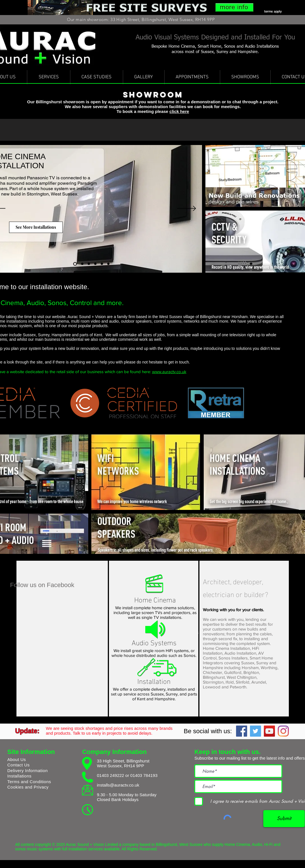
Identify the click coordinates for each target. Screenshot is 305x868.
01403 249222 (110, 775)
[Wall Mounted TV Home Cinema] (95, 264)
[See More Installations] (36, 227)
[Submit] (284, 819)
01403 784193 (144, 775)
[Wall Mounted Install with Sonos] (82, 264)
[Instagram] (283, 731)
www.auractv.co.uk (169, 372)
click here (179, 111)
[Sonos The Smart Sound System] (108, 264)
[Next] (187, 209)
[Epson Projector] (102, 264)
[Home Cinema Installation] (75, 264)
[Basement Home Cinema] (89, 264)
